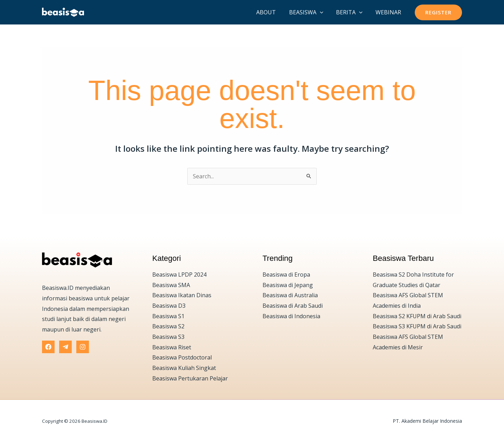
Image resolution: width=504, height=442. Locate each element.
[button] (438, 12)
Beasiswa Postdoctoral (182, 357)
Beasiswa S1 (168, 316)
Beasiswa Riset (172, 347)
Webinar (389, 12)
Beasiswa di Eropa (286, 275)
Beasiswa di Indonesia (291, 316)
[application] (324, 12)
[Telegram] (65, 347)
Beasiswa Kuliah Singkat (184, 368)
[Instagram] (83, 347)
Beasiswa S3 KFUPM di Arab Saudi (417, 326)
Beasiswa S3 (168, 337)
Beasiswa (311, 12)
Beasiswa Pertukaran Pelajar (190, 378)
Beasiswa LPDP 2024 (179, 275)
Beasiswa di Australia (290, 295)
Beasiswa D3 (169, 306)
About (273, 12)
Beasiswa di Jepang (288, 285)
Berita (352, 12)
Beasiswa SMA (171, 285)
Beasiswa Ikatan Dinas (182, 295)
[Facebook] (48, 347)
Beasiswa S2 (168, 326)
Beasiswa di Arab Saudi (293, 306)
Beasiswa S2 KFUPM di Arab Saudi (417, 316)
